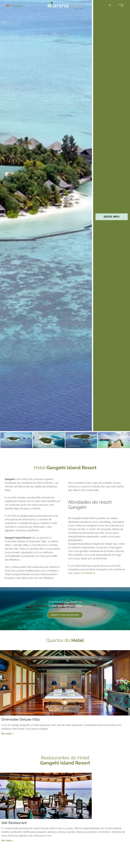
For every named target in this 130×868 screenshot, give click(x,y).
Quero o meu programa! (65, 615)
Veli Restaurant (14, 823)
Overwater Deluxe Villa (20, 719)
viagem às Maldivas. (84, 573)
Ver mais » (7, 734)
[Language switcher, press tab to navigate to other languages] (17, 5)
